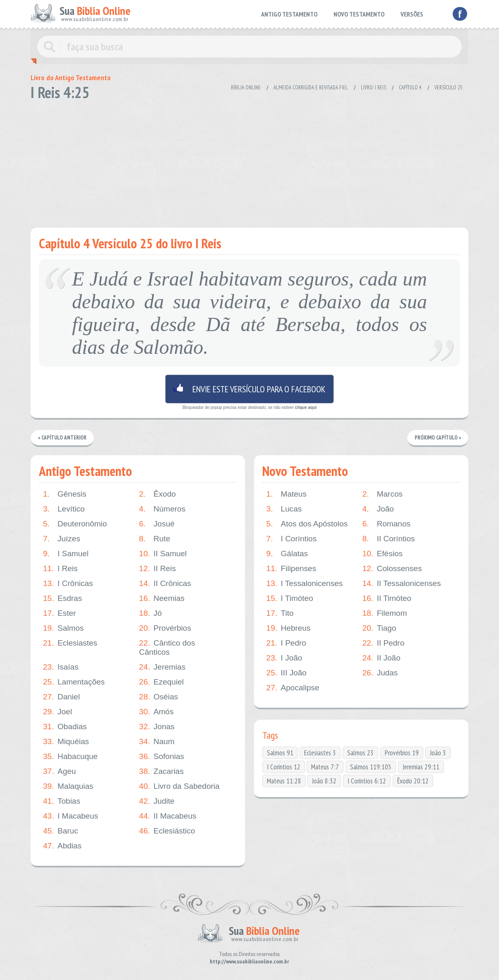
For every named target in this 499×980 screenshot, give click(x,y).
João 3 (438, 753)
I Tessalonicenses (305, 584)
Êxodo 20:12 (413, 781)
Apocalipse (293, 688)
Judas (380, 673)
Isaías (61, 667)
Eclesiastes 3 (320, 753)
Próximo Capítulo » (438, 438)
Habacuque (70, 757)
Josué (157, 524)
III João (287, 673)
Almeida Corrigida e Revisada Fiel (311, 88)
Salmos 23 (360, 753)
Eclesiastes (70, 643)
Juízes (62, 539)
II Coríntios (389, 539)
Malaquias (68, 786)
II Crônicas (165, 584)
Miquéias (66, 742)
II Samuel (163, 554)
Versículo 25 (449, 88)
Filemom (385, 613)
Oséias (158, 697)
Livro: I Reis (373, 88)
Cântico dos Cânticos (167, 647)
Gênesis (65, 494)
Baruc (61, 831)
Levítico (64, 509)
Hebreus (289, 628)
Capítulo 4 (410, 88)
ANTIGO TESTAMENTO (289, 14)
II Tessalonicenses (402, 584)
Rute (155, 539)
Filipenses (291, 569)
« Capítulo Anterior (62, 438)
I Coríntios (292, 539)
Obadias (65, 727)
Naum (157, 742)
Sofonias (162, 757)
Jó (150, 613)
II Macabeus (168, 816)
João (378, 509)
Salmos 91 (280, 753)
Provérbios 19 (402, 753)
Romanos (386, 524)
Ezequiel (161, 682)
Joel (58, 712)
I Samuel (66, 554)
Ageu (59, 771)
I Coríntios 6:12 (367, 781)
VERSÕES (412, 14)
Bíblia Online (246, 88)
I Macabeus (71, 816)
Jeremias (162, 667)
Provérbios (165, 628)
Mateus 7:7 (325, 767)
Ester (59, 613)
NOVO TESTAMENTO (359, 14)
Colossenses (392, 569)
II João (381, 658)
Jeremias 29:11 (421, 767)
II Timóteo (387, 598)
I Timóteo (290, 598)
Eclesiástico (167, 831)
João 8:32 (324, 781)
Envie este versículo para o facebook (249, 389)
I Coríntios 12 (284, 767)
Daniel (61, 697)
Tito (280, 613)
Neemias (162, 598)
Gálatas (287, 554)
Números (162, 509)
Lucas (284, 509)
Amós (156, 712)
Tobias (62, 801)
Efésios (383, 554)
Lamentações (74, 682)
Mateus (287, 494)
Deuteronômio (75, 524)
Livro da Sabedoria (179, 786)
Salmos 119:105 (371, 767)
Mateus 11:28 (284, 781)
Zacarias (161, 771)
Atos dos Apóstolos (307, 524)
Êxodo (157, 494)
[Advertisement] (249, 161)
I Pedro (286, 643)
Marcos (383, 494)
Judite (157, 801)
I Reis (60, 569)
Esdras (62, 598)
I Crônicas (68, 584)
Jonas (157, 727)
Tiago (379, 628)
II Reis (157, 569)
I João (284, 658)
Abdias (62, 846)
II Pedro (384, 643)
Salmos (63, 628)
